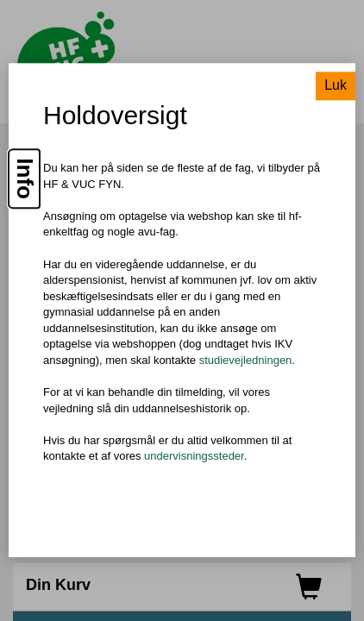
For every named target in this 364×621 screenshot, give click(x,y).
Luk (336, 86)
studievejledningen (246, 360)
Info (25, 179)
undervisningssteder (194, 457)
